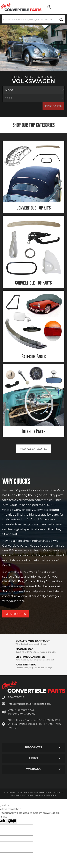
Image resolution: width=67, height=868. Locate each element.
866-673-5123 (16, 697)
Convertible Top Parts (33, 283)
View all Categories (34, 449)
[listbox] (33, 90)
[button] (33, 19)
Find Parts (53, 106)
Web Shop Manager (45, 795)
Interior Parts (34, 431)
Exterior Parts (34, 356)
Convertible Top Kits (34, 208)
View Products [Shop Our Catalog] (16, 614)
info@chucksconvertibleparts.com (29, 704)
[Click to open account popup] (49, 7)
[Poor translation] (12, 821)
